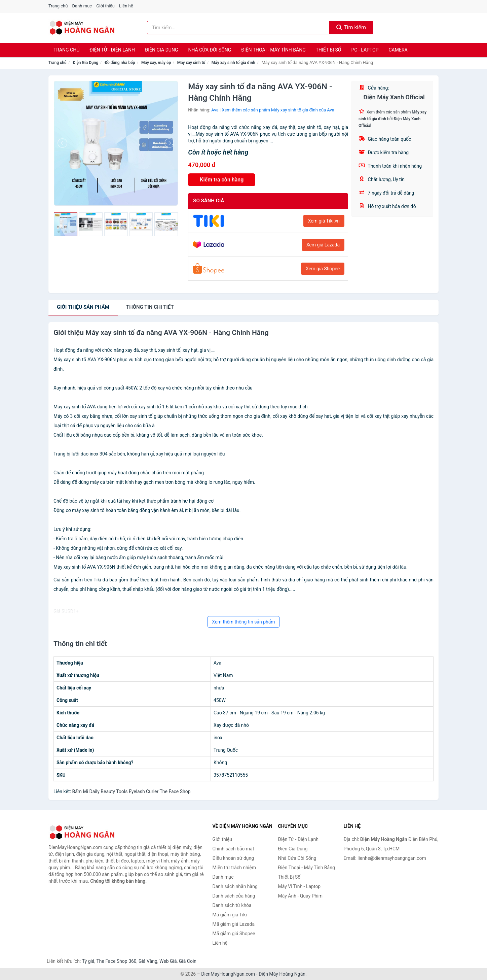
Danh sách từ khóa (232, 905)
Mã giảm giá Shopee (234, 934)
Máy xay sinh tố (191, 63)
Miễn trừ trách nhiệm (234, 868)
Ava (215, 110)
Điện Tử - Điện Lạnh (112, 50)
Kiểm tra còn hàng (222, 180)
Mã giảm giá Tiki (230, 915)
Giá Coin (188, 961)
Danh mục (82, 6)
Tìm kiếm (351, 27)
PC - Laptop (365, 50)
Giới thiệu (105, 6)
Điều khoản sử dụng (233, 858)
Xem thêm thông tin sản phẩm (243, 622)
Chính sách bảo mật (233, 849)
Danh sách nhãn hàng (235, 886)
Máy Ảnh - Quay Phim (300, 896)
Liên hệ (126, 6)
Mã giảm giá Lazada (234, 924)
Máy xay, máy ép (156, 63)
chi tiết (150, 307)
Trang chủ (58, 6)
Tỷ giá (88, 961)
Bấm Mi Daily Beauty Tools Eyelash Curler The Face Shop (131, 791)
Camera (398, 50)
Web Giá (168, 961)
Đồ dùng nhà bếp (120, 63)
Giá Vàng (148, 961)
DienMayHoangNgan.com (228, 974)
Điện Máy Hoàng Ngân (282, 974)
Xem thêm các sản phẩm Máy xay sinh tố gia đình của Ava (278, 110)
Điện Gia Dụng (161, 50)
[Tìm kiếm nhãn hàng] (238, 28)
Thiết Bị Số (329, 50)
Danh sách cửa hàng (234, 896)
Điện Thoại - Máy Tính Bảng (273, 50)
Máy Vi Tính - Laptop (299, 886)
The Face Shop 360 (116, 961)
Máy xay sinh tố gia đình (233, 63)
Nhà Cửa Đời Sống (210, 50)
